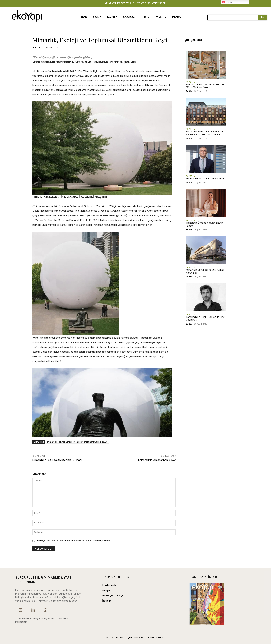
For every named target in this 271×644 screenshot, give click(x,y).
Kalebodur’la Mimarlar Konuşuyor (157, 460)
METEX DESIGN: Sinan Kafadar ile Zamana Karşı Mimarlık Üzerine (204, 133)
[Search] (263, 17)
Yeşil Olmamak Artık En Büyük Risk (205, 178)
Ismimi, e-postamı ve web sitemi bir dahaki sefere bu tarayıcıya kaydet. (74, 541)
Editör (37, 47)
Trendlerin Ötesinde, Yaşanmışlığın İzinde (205, 224)
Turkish (228, 2)
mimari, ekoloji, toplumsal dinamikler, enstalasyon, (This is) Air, (77, 442)
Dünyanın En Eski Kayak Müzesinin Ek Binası (57, 460)
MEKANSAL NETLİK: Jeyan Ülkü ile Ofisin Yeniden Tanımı (205, 86)
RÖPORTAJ (191, 82)
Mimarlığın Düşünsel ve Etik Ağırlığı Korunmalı (205, 271)
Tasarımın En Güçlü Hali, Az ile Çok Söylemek (205, 318)
